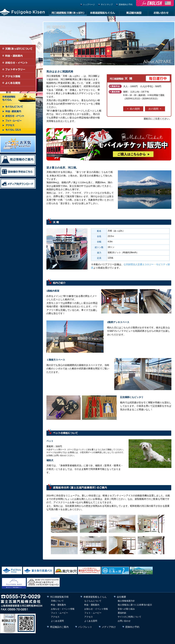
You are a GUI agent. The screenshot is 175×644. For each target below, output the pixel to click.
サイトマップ (107, 4)
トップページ (89, 4)
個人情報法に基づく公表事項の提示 (135, 605)
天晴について (57, 601)
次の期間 (155, 109)
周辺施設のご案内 (59, 627)
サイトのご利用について (129, 617)
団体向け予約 (132, 627)
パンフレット (85, 627)
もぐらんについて (93, 601)
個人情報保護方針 (126, 601)
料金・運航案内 (58, 605)
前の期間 (133, 109)
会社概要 (121, 597)
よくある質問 (57, 621)
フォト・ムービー (59, 613)
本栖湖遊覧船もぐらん (95, 597)
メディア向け (109, 627)
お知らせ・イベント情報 (63, 609)
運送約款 (122, 613)
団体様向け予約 (126, 4)
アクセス (55, 617)
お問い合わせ (124, 621)
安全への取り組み (126, 609)
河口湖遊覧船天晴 (59, 597)
